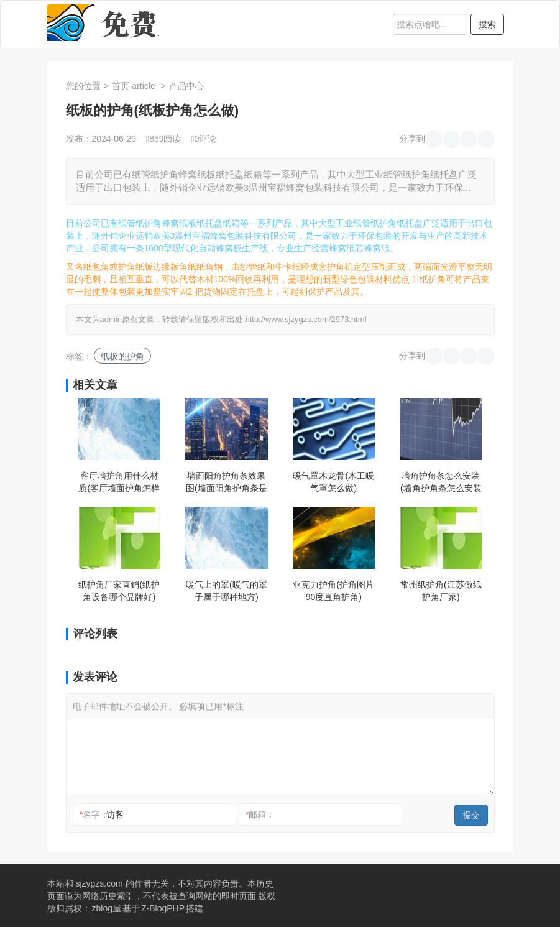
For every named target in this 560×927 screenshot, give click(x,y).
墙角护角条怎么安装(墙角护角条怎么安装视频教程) (441, 482)
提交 (471, 815)
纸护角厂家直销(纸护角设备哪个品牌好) (119, 591)
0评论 (204, 139)
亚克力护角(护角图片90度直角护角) (333, 591)
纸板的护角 (122, 356)
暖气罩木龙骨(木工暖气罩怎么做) (333, 482)
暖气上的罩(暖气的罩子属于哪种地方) (227, 591)
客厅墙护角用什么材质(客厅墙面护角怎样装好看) (119, 482)
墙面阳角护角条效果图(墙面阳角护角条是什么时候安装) (227, 482)
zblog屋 (107, 908)
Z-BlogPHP (163, 908)
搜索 (487, 24)
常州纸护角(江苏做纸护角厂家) (441, 591)
